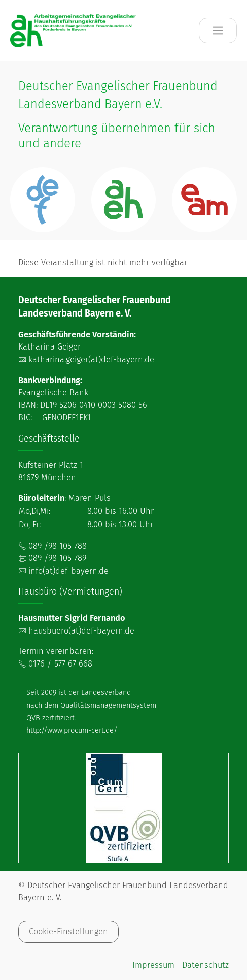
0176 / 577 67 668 (60, 664)
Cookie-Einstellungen (68, 931)
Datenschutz (205, 965)
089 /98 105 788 (58, 546)
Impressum (153, 965)
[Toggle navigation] (218, 31)
